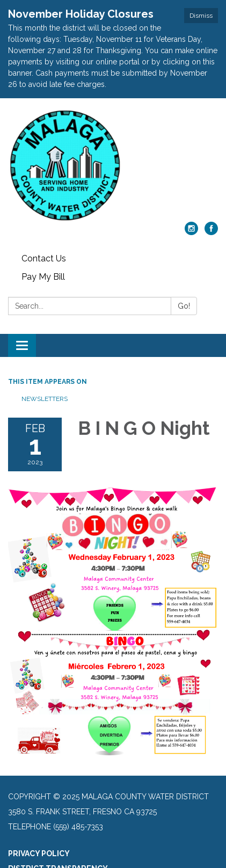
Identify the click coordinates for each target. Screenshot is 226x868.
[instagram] (191, 232)
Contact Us (44, 258)
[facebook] (211, 232)
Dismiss (201, 16)
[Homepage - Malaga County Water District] (113, 165)
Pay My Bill (43, 277)
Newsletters (45, 399)
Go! (184, 306)
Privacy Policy (39, 854)
